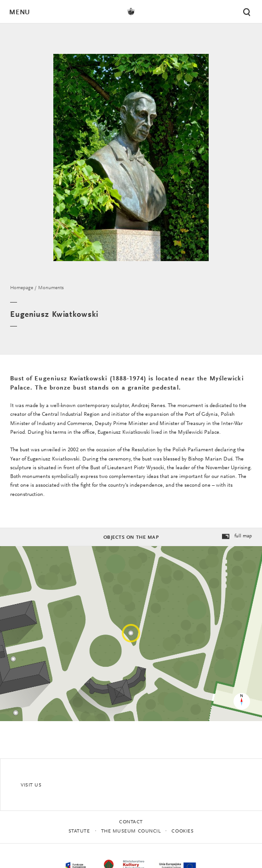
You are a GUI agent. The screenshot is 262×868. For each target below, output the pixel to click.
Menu (19, 13)
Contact (131, 822)
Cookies (182, 831)
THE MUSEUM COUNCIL (131, 831)
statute (79, 831)
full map (236, 537)
